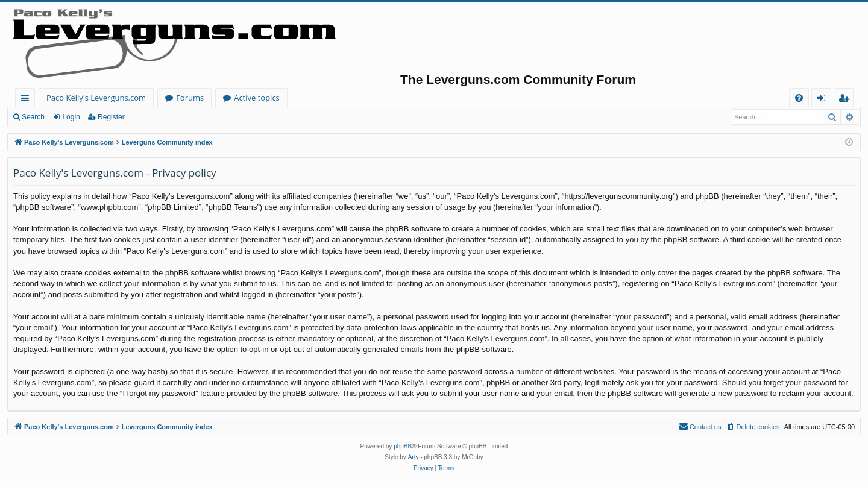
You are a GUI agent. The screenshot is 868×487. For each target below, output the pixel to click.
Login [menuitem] (824, 100)
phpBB (403, 446)
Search (33, 117)
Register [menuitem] (846, 100)
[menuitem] (799, 98)
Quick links (27, 100)
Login (71, 117)
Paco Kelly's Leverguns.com (96, 98)
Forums (190, 98)
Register (111, 117)
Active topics (257, 98)
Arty (414, 457)
